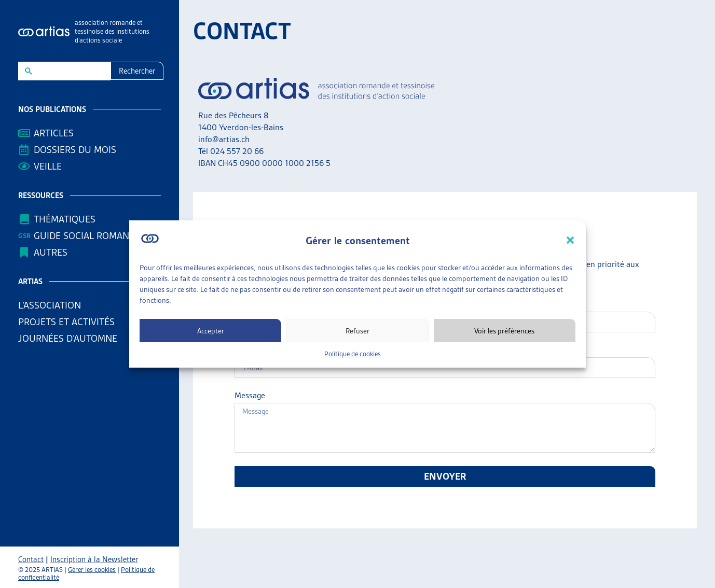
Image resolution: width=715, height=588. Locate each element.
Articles (54, 133)
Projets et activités (69, 322)
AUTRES (53, 252)
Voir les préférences (504, 331)
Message (250, 396)
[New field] (71, 71)
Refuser (357, 331)
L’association (52, 305)
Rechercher (137, 71)
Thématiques (65, 219)
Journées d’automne (68, 338)
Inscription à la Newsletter (94, 559)
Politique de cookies (353, 354)
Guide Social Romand (85, 236)
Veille (48, 166)
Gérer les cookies (92, 570)
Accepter (211, 331)
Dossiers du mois (75, 150)
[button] (570, 240)
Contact (31, 559)
